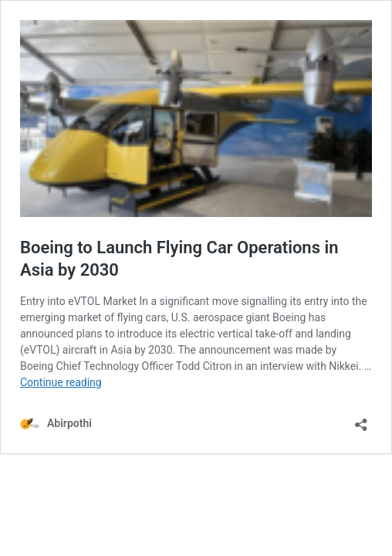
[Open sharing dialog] (361, 420)
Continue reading (61, 382)
